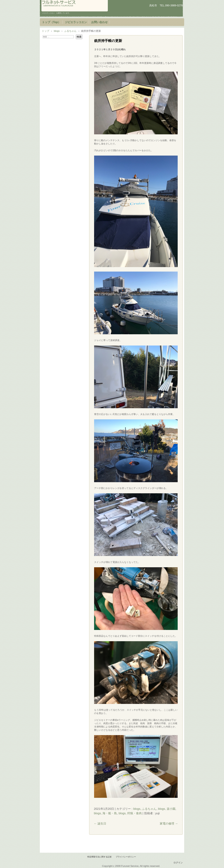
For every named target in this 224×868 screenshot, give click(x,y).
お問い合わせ (99, 22)
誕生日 (100, 824)
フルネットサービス (75, 6)
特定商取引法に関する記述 (99, 857)
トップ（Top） (51, 22)
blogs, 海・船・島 (105, 813)
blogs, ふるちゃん (145, 809)
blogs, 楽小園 (167, 809)
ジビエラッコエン (76, 22)
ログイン (178, 863)
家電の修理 (169, 824)
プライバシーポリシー (126, 857)
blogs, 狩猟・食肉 (130, 813)
